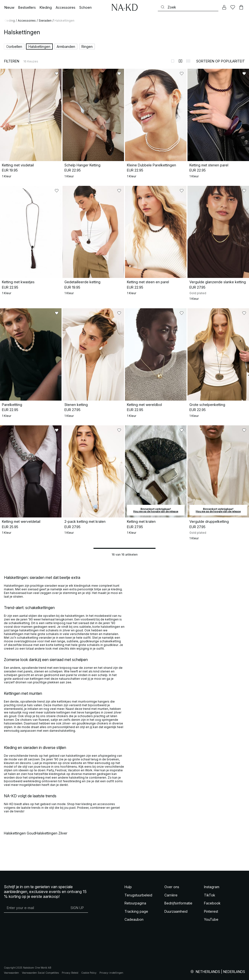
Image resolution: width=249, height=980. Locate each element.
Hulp (128, 887)
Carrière (171, 895)
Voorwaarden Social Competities (40, 973)
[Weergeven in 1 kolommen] (173, 61)
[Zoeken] (188, 7)
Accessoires (27, 21)
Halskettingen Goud (20, 833)
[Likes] (233, 7)
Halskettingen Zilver (51, 833)
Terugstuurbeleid (138, 895)
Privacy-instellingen (111, 973)
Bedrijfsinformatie (178, 903)
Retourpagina (135, 903)
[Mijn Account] (224, 7)
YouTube (211, 919)
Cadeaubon (134, 919)
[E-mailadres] (35, 908)
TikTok (210, 895)
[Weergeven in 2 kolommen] (180, 61)
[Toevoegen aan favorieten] (57, 74)
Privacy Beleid (70, 973)
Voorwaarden (11, 973)
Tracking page (136, 911)
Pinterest (211, 911)
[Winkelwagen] (241, 7)
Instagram (212, 887)
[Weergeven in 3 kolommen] (188, 61)
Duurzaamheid (176, 911)
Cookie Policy (89, 973)
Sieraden (45, 21)
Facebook (212, 903)
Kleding (9, 21)
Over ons (172, 887)
